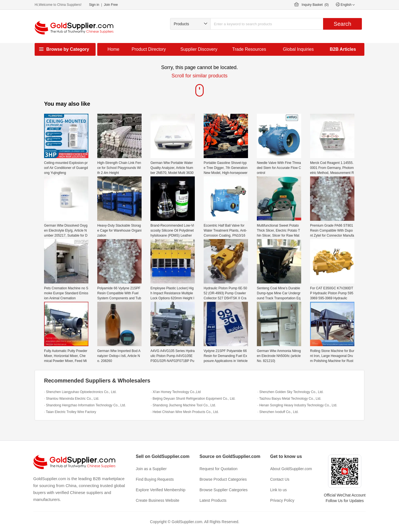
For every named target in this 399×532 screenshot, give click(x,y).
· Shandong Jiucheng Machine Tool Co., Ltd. (183, 405)
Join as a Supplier (151, 469)
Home (113, 49)
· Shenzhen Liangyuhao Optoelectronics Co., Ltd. (80, 392)
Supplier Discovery (199, 49)
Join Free (111, 5)
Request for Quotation (218, 469)
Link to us (278, 490)
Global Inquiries (298, 49)
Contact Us (280, 479)
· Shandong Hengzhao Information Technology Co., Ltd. (85, 405)
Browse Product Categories (223, 479)
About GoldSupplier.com (291, 469)
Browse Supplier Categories (224, 490)
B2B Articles (343, 49)
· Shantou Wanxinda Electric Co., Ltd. (72, 399)
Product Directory (149, 49)
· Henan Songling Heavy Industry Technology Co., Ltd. (297, 405)
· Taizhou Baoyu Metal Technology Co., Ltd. (289, 399)
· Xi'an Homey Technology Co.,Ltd (176, 392)
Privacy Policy (282, 500)
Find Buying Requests (155, 479)
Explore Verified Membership (161, 490)
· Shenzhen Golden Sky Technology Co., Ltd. (291, 392)
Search (342, 24)
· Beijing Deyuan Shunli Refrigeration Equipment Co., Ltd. (193, 399)
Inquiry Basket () (315, 5)
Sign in (94, 5)
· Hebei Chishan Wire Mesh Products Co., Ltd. (185, 412)
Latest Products (213, 500)
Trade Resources (249, 49)
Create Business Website (158, 500)
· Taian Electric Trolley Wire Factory (70, 412)
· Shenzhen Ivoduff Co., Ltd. (278, 412)
